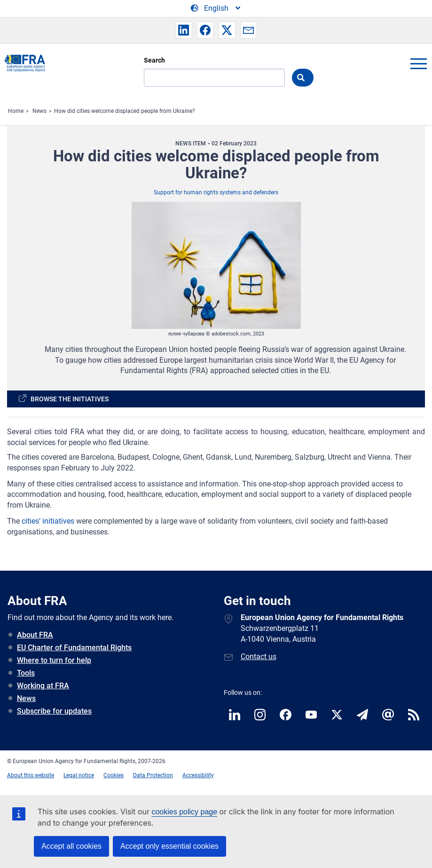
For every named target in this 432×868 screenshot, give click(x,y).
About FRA (35, 635)
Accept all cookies (71, 846)
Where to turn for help (54, 660)
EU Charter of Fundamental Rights (74, 648)
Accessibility (198, 775)
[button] (184, 30)
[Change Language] (216, 8)
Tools (26, 673)
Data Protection (153, 775)
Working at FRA (43, 686)
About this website (31, 775)
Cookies (114, 775)
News (39, 111)
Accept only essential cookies (169, 846)
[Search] (214, 78)
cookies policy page (184, 812)
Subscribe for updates (54, 711)
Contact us (259, 657)
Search (154, 60)
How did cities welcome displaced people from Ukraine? (125, 111)
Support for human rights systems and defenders (216, 192)
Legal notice (79, 775)
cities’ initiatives (48, 521)
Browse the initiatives (70, 399)
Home (16, 111)
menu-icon (418, 64)
